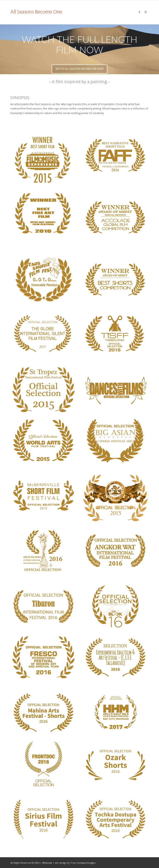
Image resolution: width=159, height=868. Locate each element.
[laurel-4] (43, 279)
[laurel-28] (116, 657)
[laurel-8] (116, 390)
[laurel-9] (43, 159)
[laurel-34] (116, 819)
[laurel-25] (43, 214)
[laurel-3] (116, 280)
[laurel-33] (43, 819)
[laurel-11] (116, 441)
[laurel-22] (116, 156)
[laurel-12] (43, 496)
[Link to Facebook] (139, 12)
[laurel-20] (43, 606)
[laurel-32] (116, 764)
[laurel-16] (115, 498)
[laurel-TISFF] (116, 334)
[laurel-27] (43, 657)
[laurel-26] (43, 334)
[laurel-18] (43, 551)
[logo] (37, 12)
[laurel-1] (116, 217)
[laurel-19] (116, 551)
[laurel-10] (43, 441)
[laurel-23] (116, 606)
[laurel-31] (43, 764)
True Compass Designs (83, 863)
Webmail (47, 863)
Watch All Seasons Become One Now (79, 67)
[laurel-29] (43, 713)
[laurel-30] (116, 713)
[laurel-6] (43, 390)
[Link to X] (146, 12)
